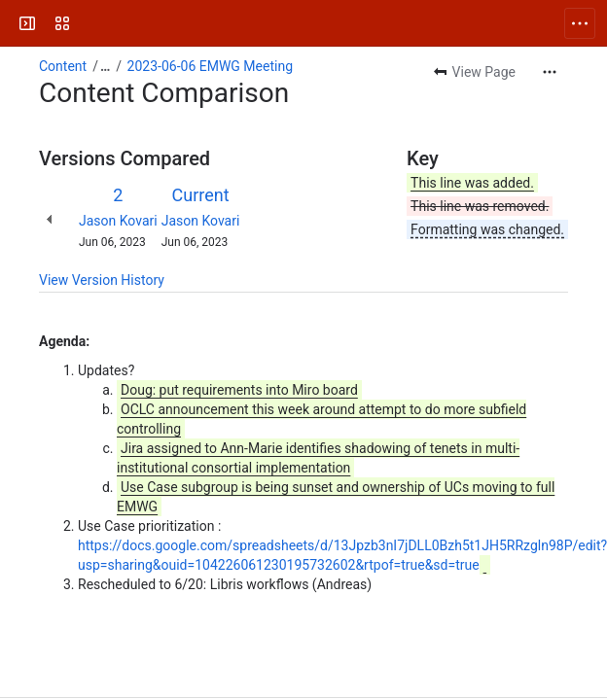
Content (63, 66)
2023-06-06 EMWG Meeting (210, 66)
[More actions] (550, 72)
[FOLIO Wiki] (89, 23)
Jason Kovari (118, 221)
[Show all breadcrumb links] (105, 66)
